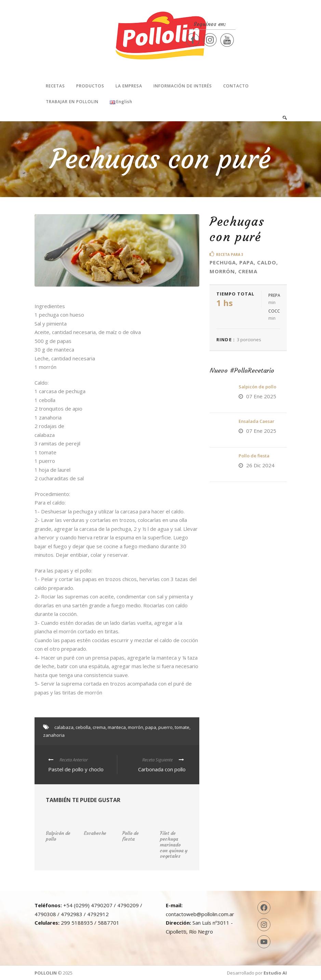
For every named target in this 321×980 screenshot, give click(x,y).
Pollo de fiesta (254, 456)
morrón (136, 727)
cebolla (83, 727)
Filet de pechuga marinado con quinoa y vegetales (174, 845)
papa (151, 727)
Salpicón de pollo (257, 387)
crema (99, 727)
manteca (117, 727)
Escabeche (95, 833)
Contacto (236, 86)
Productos (90, 86)
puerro (165, 727)
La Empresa (129, 86)
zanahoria (54, 735)
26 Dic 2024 (260, 465)
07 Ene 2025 (261, 396)
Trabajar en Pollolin (72, 102)
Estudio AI (275, 973)
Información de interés (183, 86)
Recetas (55, 86)
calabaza (64, 727)
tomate (182, 727)
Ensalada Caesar (257, 421)
